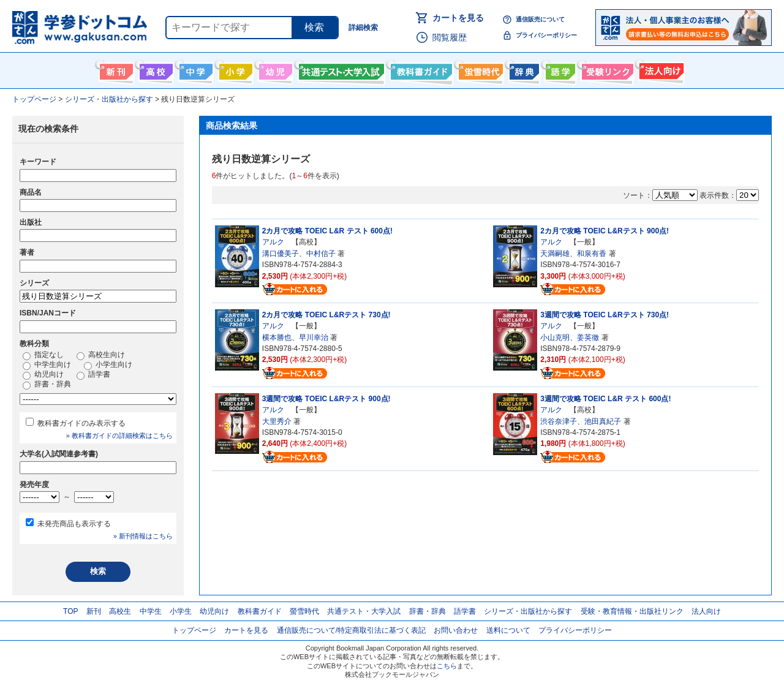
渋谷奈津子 (559, 421)
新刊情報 (115, 69)
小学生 (181, 611)
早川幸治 (314, 338)
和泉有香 (592, 254)
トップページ (194, 630)
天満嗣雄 (555, 254)
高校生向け (155, 69)
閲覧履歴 (450, 37)
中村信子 (321, 254)
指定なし (43, 355)
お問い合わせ (456, 630)
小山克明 (555, 338)
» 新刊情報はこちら (143, 536)
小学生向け (234, 69)
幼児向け (274, 69)
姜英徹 (588, 338)
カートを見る (458, 18)
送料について (508, 630)
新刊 (94, 611)
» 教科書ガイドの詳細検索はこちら (119, 436)
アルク (273, 242)
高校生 (120, 611)
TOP (70, 611)
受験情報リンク (606, 69)
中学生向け (194, 69)
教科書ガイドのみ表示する (81, 423)
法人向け (660, 69)
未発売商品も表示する (74, 524)
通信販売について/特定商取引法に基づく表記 (351, 630)
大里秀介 (277, 421)
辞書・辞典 (47, 385)
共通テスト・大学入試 (340, 69)
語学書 (559, 69)
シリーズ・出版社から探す (528, 611)
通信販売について (540, 19)
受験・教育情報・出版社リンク (632, 611)
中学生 (151, 611)
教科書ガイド (420, 69)
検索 (314, 27)
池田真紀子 (603, 421)
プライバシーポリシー (546, 35)
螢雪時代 (479, 69)
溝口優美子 (281, 254)
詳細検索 (363, 28)
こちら (447, 666)
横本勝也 (277, 338)
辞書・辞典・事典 (523, 69)
